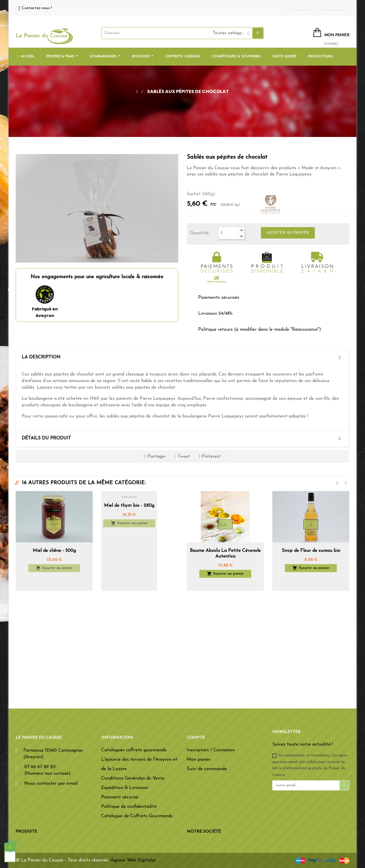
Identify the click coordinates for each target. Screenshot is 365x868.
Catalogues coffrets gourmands (134, 750)
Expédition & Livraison (125, 788)
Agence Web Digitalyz (133, 860)
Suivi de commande (207, 769)
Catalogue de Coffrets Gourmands (137, 816)
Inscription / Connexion (211, 750)
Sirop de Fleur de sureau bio (311, 551)
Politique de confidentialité (129, 807)
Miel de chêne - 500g (54, 551)
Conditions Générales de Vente (133, 778)
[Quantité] (228, 233)
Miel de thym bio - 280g (129, 506)
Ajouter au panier (288, 233)
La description (41, 357)
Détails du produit (46, 438)
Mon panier (199, 760)
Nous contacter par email (51, 784)
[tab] (182, 358)
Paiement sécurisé (120, 797)
